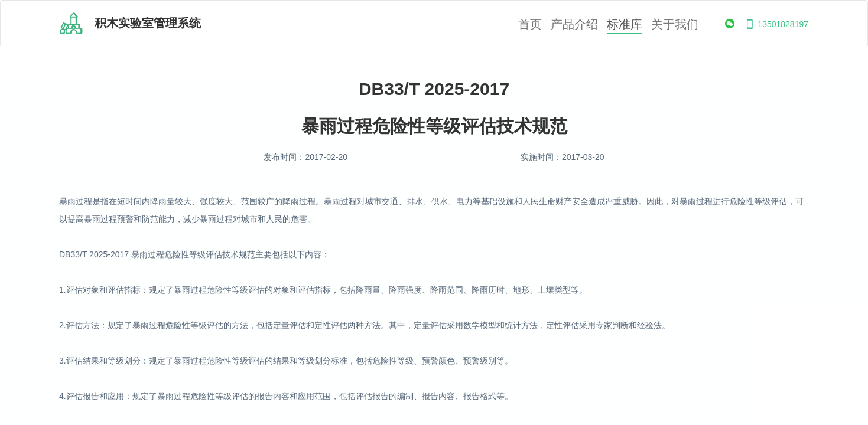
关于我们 (675, 24)
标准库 (625, 24)
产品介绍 (574, 24)
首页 (530, 24)
